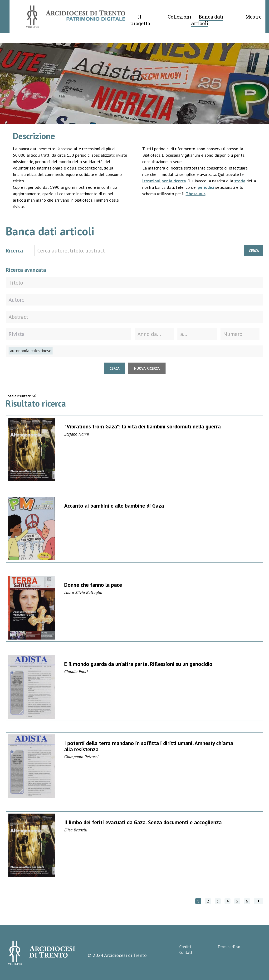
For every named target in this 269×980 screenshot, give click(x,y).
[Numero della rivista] (240, 334)
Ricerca (14, 250)
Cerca (254, 251)
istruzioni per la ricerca (164, 181)
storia (240, 181)
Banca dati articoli (207, 20)
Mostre (254, 17)
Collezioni (179, 17)
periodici (206, 187)
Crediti (185, 947)
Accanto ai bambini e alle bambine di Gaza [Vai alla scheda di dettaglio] (114, 506)
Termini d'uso (229, 947)
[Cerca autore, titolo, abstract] (149, 251)
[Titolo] (134, 283)
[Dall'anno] (154, 334)
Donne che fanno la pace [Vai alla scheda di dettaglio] (93, 585)
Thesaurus (196, 194)
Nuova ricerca (147, 368)
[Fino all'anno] (197, 334)
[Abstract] (134, 317)
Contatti (186, 952)
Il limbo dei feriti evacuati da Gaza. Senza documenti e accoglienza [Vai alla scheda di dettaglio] (143, 822)
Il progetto (140, 20)
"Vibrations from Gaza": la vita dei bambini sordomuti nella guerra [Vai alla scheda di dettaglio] (142, 426)
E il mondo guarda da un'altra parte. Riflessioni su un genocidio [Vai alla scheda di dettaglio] (138, 664)
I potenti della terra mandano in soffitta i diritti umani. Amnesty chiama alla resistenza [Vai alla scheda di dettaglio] (149, 746)
